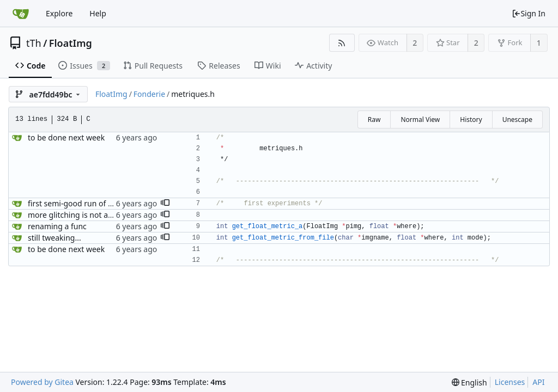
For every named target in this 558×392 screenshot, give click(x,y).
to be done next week (66, 137)
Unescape (517, 120)
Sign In (529, 13)
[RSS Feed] (342, 43)
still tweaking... (54, 238)
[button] (165, 204)
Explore (59, 13)
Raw (374, 120)
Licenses (510, 382)
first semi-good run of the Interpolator (96, 203)
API (538, 382)
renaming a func (57, 226)
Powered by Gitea (42, 382)
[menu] (469, 382)
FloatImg (71, 43)
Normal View (420, 120)
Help (98, 13)
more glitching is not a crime (79, 215)
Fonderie (149, 94)
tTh (34, 43)
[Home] (21, 14)
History (471, 120)
